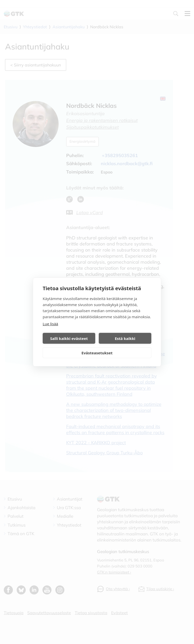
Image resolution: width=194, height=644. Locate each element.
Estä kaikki (125, 338)
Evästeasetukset (97, 353)
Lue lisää (50, 324)
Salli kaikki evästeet (69, 338)
